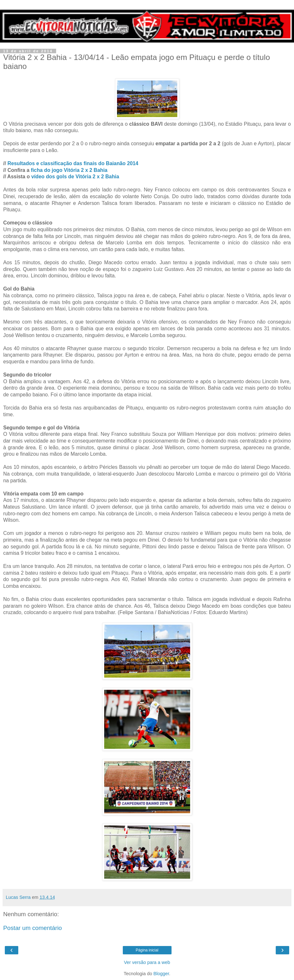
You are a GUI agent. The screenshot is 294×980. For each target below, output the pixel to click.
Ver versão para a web (147, 962)
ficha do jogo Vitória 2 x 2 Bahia (69, 170)
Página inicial (147, 950)
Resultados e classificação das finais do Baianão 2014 (73, 163)
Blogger (161, 974)
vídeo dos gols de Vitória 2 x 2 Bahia (75, 177)
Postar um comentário (33, 928)
